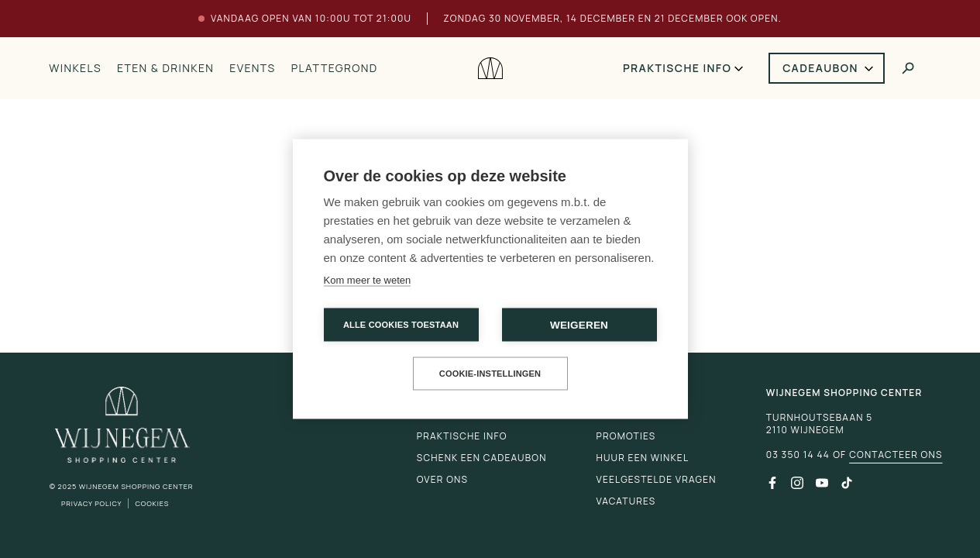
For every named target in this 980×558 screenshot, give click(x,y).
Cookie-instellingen (490, 374)
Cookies (152, 503)
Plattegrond (335, 68)
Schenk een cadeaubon (482, 458)
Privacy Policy (92, 503)
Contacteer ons (896, 455)
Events (252, 68)
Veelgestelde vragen (657, 479)
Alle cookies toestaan (401, 325)
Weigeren (579, 325)
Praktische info (677, 68)
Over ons (442, 479)
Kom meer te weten (368, 280)
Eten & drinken (165, 68)
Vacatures (626, 501)
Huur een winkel (643, 458)
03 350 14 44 (798, 455)
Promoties (626, 436)
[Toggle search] (908, 68)
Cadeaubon (820, 68)
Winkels (75, 68)
